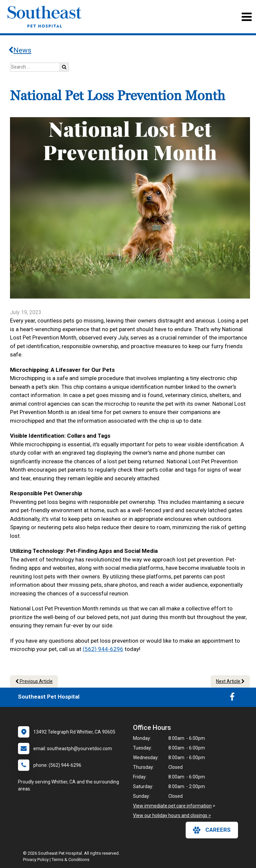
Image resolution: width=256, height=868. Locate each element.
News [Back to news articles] (20, 50)
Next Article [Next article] (230, 681)
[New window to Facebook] (232, 698)
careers (212, 830)
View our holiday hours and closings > (172, 815)
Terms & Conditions (70, 860)
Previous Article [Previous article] (34, 681)
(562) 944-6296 (103, 649)
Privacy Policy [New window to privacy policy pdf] (36, 860)
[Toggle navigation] (246, 17)
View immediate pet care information (172, 806)
